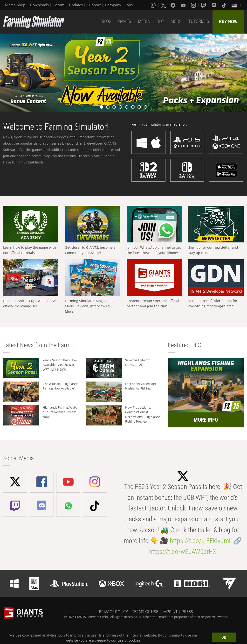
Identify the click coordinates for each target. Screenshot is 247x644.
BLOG (107, 21)
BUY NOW (228, 21)
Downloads (39, 5)
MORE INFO (206, 420)
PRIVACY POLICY (113, 612)
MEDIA (144, 21)
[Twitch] (204, 5)
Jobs (129, 5)
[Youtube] (184, 5)
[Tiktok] (225, 5)
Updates (76, 5)
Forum (59, 5)
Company (113, 5)
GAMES (125, 21)
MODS (176, 21)
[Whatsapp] (154, 5)
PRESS (187, 612)
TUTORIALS (199, 21)
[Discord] (214, 5)
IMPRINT (170, 612)
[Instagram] (194, 5)
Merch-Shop (15, 5)
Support (94, 5)
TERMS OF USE (145, 612)
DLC (160, 21)
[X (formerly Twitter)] (164, 5)
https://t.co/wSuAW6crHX (183, 552)
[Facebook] (173, 5)
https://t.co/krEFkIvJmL (201, 541)
